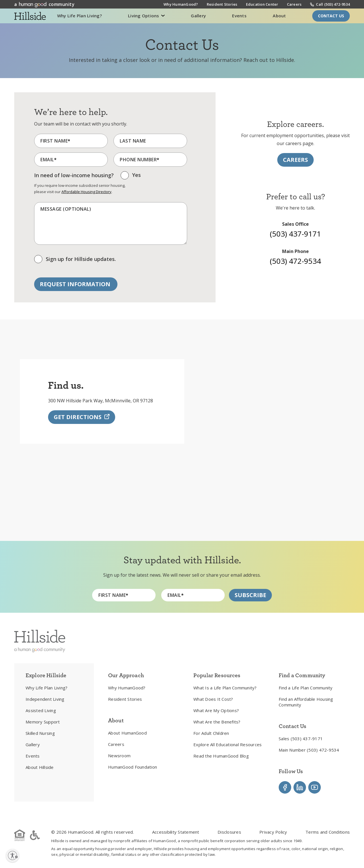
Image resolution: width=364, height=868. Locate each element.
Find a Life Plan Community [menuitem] (306, 688)
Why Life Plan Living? (79, 16)
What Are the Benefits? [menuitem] (217, 722)
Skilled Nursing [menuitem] (40, 733)
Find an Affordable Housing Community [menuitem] (306, 702)
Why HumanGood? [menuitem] (181, 5)
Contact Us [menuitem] (293, 726)
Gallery (198, 16)
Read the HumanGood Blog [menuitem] (221, 756)
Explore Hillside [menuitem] (46, 675)
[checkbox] (131, 177)
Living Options (144, 16)
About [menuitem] (116, 720)
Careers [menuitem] (294, 5)
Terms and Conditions (328, 832)
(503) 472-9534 (295, 261)
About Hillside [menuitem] (40, 767)
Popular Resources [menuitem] (217, 675)
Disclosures (229, 832)
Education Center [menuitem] (262, 5)
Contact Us (331, 16)
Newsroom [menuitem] (119, 756)
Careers (295, 160)
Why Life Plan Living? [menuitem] (46, 688)
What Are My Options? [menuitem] (216, 710)
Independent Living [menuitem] (45, 699)
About (279, 16)
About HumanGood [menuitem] (127, 733)
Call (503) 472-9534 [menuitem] (333, 4)
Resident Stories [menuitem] (222, 5)
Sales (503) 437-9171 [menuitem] (301, 739)
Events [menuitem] (33, 756)
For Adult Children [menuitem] (211, 733)
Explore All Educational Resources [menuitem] (227, 744)
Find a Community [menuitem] (302, 675)
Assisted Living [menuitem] (41, 710)
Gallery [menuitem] (33, 744)
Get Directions (82, 424)
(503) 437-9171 (295, 234)
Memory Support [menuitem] (43, 722)
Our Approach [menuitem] (126, 675)
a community (44, 4)
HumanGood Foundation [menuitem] (133, 767)
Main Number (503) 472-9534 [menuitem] (309, 750)
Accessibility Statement (176, 832)
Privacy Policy (273, 832)
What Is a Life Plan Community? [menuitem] (225, 688)
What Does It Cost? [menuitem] (213, 699)
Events (239, 16)
